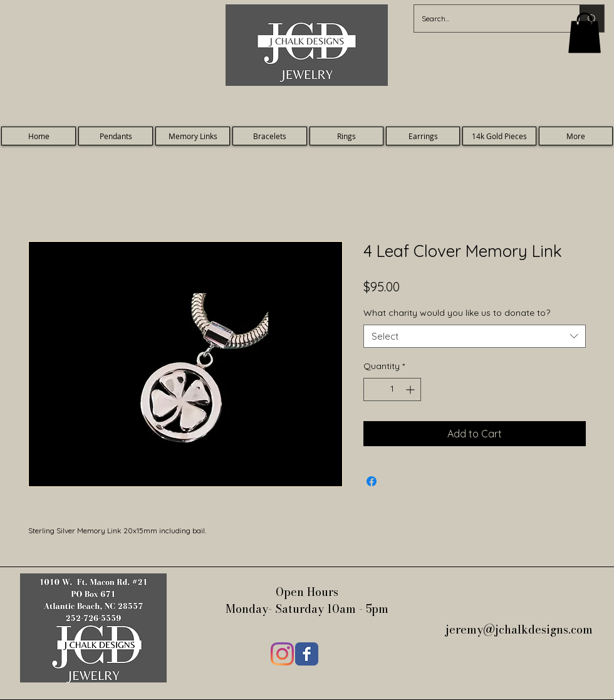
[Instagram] (282, 654)
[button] (585, 33)
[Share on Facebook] (372, 481)
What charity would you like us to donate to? (457, 313)
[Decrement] (373, 389)
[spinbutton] (392, 389)
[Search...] (487, 18)
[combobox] (475, 337)
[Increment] (411, 389)
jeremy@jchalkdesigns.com (521, 629)
